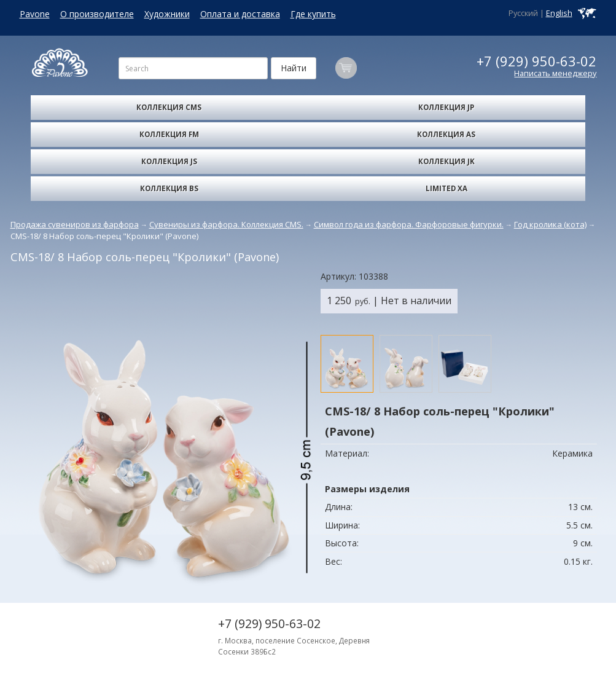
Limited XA (446, 188)
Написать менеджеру (555, 73)
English (559, 13)
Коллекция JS (169, 161)
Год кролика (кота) (550, 224)
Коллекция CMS (169, 107)
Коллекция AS (446, 134)
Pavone (35, 14)
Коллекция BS (169, 188)
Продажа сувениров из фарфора (75, 224)
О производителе (97, 14)
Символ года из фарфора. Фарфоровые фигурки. (409, 224)
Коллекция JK (446, 161)
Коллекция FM (169, 134)
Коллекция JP (446, 107)
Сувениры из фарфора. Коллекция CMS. (226, 224)
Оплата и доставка (240, 14)
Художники (167, 14)
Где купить (313, 14)
